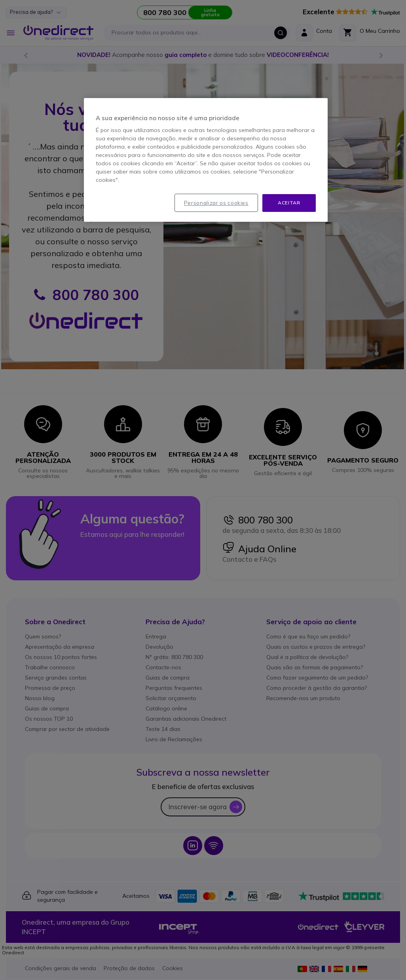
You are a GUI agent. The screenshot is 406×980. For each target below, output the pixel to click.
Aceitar (289, 203)
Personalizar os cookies (216, 203)
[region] (206, 160)
